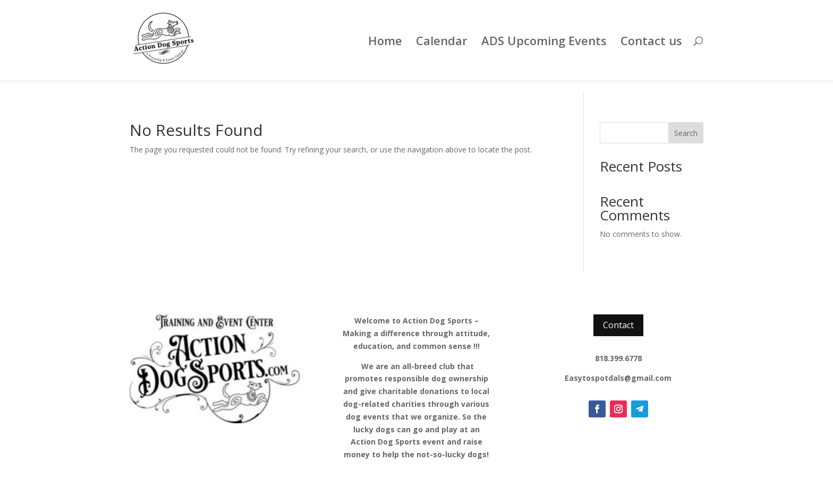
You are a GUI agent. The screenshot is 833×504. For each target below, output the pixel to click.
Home (385, 42)
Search (686, 133)
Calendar (442, 42)
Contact (618, 325)
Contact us (651, 42)
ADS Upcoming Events (544, 42)
